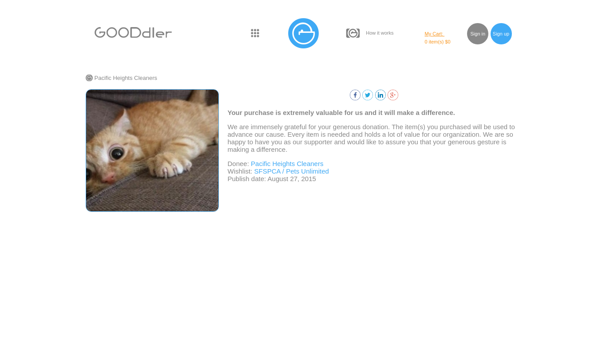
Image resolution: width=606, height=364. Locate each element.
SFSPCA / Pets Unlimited (292, 171)
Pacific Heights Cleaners (126, 78)
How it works (380, 33)
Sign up (501, 34)
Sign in (478, 34)
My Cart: (435, 34)
